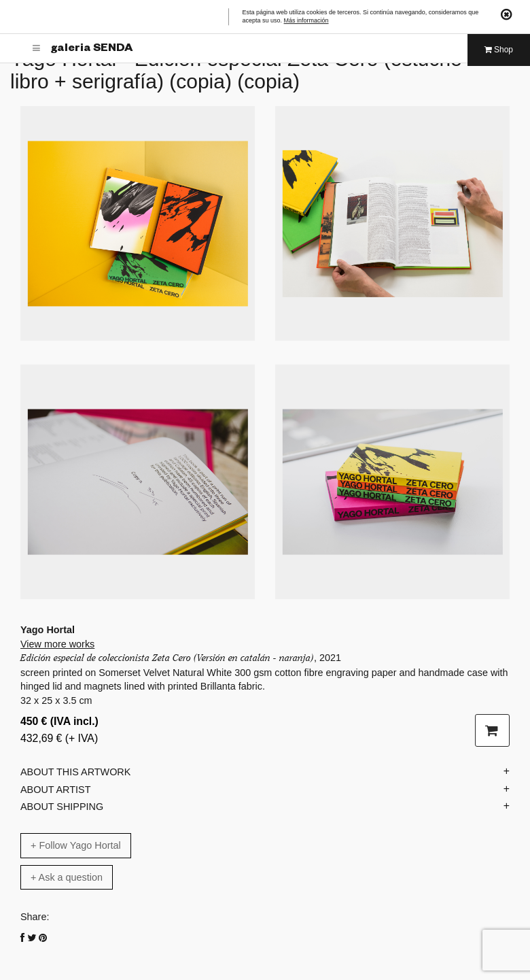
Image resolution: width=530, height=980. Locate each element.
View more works (57, 644)
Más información (306, 21)
